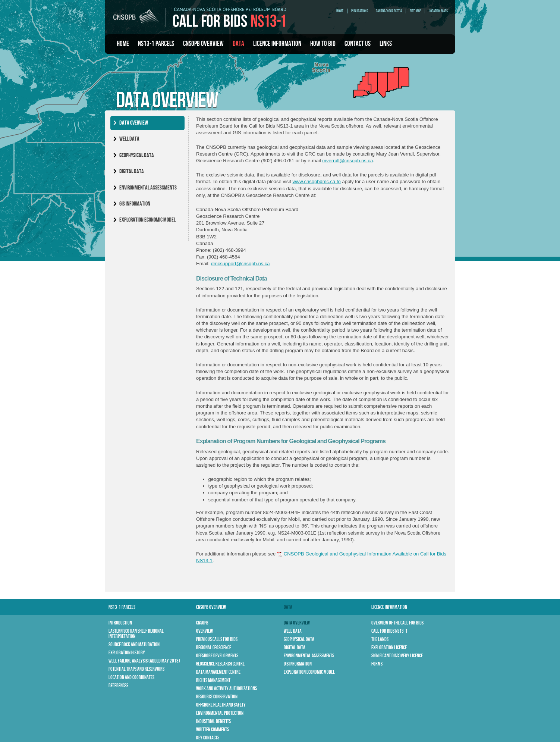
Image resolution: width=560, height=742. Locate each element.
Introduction (120, 623)
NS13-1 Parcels (156, 44)
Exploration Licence (389, 647)
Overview (205, 631)
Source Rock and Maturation (134, 644)
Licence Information (277, 44)
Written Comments (213, 730)
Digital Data (132, 171)
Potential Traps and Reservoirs (136, 669)
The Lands (380, 639)
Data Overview (134, 123)
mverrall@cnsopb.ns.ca (347, 161)
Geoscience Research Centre (220, 664)
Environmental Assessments (148, 188)
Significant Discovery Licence (397, 656)
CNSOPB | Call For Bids (200, 17)
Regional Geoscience (214, 647)
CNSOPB (202, 623)
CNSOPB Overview (203, 44)
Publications (360, 11)
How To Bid (323, 44)
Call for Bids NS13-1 (389, 631)
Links (386, 44)
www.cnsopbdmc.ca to (316, 181)
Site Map (415, 11)
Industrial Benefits (213, 721)
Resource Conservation (217, 697)
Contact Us (358, 44)
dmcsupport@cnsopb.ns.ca (240, 264)
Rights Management (213, 680)
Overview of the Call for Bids (397, 623)
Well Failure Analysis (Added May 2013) (144, 661)
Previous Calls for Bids (217, 639)
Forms (377, 664)
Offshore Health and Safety (221, 705)
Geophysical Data (137, 155)
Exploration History (127, 653)
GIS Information (135, 204)
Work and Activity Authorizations (226, 688)
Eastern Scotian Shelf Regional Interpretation (136, 634)
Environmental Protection (220, 713)
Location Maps (438, 11)
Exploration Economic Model (147, 220)
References (118, 685)
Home (340, 11)
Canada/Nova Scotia (389, 11)
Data (238, 44)
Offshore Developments (217, 656)
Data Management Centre (218, 672)
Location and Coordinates (131, 677)
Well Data (129, 139)
